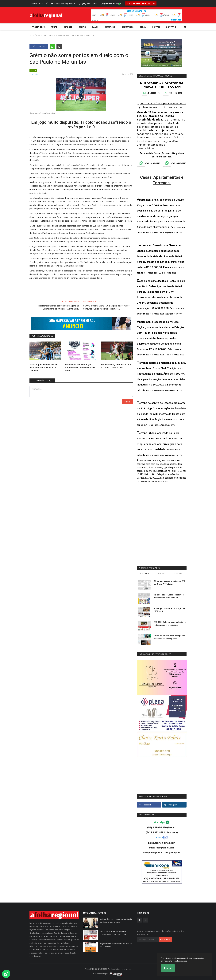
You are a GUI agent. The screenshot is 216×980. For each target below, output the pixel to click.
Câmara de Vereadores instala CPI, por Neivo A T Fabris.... (169, 583)
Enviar (127, 402)
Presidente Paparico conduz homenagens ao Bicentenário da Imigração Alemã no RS (59, 307)
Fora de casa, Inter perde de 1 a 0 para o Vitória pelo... (116, 366)
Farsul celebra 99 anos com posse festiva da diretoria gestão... (169, 637)
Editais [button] (157, 27)
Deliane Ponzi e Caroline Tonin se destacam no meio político (169, 596)
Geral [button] (144, 27)
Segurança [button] (129, 27)
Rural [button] (55, 27)
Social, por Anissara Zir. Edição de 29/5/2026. (169, 610)
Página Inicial (39, 27)
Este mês (162, 573)
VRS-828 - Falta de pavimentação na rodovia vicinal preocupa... (170, 624)
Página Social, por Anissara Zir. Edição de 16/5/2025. (116, 945)
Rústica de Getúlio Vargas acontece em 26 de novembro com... (80, 368)
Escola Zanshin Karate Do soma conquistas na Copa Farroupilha (113, 933)
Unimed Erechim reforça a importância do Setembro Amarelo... (116, 921)
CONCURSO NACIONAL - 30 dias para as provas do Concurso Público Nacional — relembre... (106, 307)
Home (32, 35)
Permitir (168, 968)
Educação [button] (111, 27)
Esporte (39, 35)
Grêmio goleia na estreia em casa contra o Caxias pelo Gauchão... (44, 368)
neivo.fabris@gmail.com (64, 3)
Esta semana (145, 573)
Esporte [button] (69, 27)
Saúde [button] (96, 27)
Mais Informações (180, 961)
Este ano (178, 573)
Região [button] (83, 27)
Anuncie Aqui (37, 3)
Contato (171, 27)
